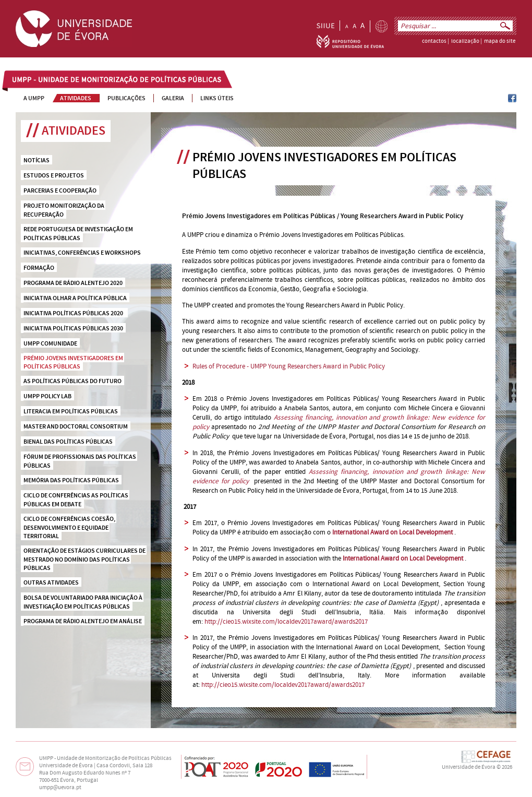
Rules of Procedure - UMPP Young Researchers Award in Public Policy (289, 366)
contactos (434, 41)
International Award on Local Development (403, 558)
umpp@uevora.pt (60, 788)
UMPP (21, 80)
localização (465, 41)
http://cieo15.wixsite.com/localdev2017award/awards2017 (286, 622)
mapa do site (500, 41)
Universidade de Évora (469, 767)
